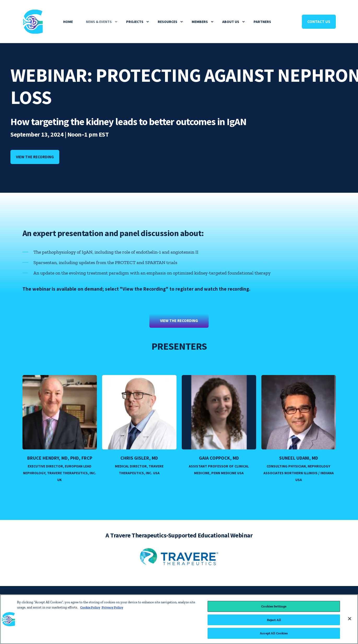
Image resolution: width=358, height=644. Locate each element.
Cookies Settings (274, 606)
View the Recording (179, 321)
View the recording (35, 157)
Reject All (274, 620)
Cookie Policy (90, 607)
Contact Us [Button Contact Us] (319, 22)
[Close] (350, 619)
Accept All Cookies (274, 633)
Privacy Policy (112, 607)
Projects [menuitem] (135, 22)
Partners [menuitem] (262, 22)
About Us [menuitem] (231, 22)
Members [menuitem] (200, 22)
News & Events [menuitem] (99, 22)
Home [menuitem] (68, 22)
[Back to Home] (33, 30)
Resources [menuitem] (168, 22)
